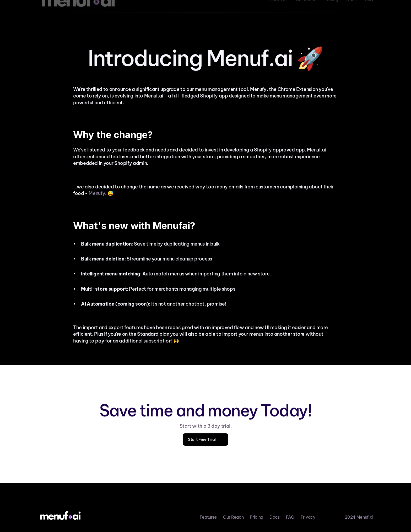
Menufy (97, 193)
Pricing (256, 517)
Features (208, 517)
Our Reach (233, 517)
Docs (275, 517)
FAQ (290, 517)
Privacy (308, 517)
